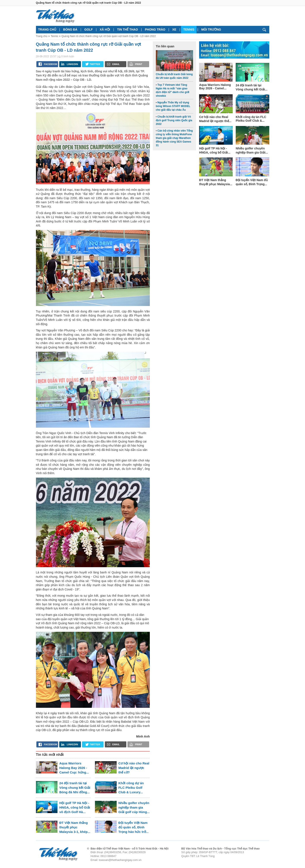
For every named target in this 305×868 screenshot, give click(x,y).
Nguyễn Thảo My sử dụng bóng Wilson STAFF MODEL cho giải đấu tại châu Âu (173, 106)
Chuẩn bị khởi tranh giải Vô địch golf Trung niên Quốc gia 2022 (174, 120)
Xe (174, 30)
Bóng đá (70, 30)
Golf (89, 30)
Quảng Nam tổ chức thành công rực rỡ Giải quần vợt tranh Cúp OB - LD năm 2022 (109, 36)
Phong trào (155, 30)
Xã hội (105, 30)
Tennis (189, 30)
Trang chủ (47, 30)
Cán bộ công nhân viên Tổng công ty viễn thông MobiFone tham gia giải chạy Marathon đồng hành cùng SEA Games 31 (174, 138)
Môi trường (211, 30)
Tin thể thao (128, 30)
